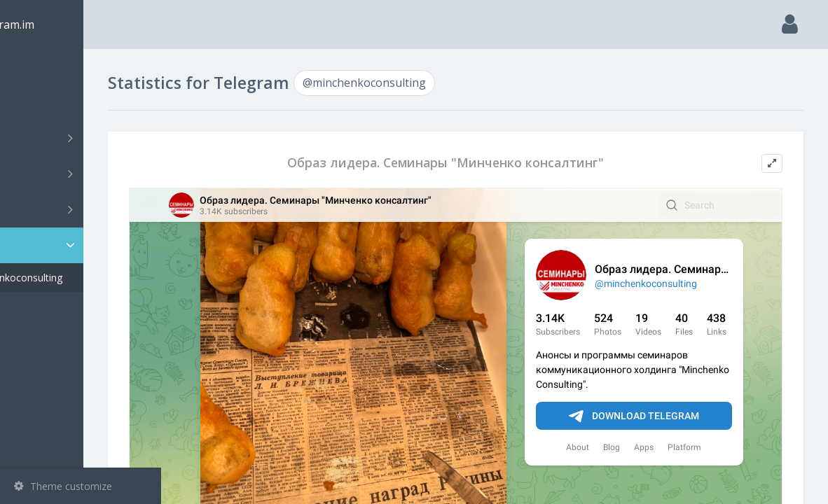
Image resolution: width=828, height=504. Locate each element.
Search (36, 103)
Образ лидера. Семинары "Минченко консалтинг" (484, 163)
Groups (82, 174)
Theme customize (63, 486)
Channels (82, 138)
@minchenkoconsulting (88, 278)
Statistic (85, 245)
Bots (82, 209)
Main (34, 67)
